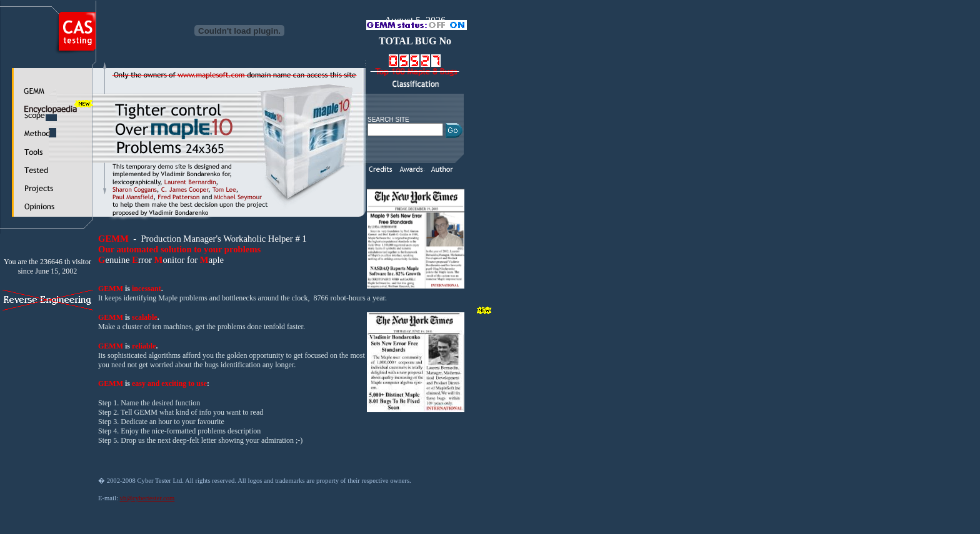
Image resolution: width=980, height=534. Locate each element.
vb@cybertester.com (147, 498)
